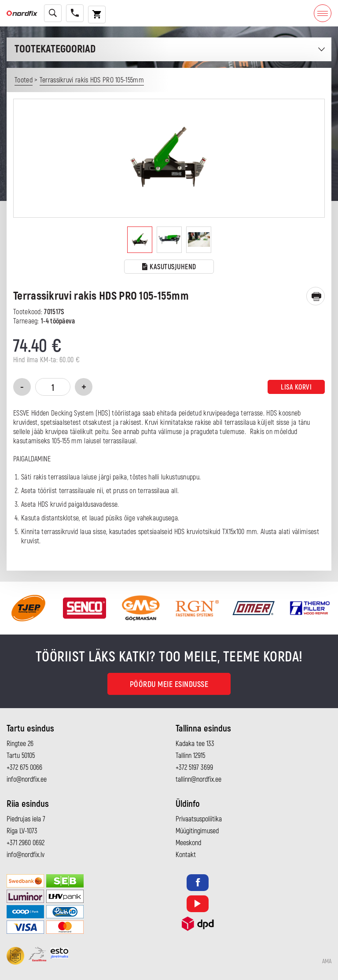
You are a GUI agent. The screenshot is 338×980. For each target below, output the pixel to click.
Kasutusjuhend (169, 267)
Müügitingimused (197, 831)
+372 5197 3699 (194, 768)
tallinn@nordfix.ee (198, 780)
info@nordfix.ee (27, 780)
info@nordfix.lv (26, 855)
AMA (327, 961)
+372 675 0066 (24, 768)
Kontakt (186, 855)
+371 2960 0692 (26, 843)
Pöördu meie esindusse (169, 685)
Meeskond (188, 843)
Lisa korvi (296, 387)
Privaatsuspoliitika (199, 819)
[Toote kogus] (53, 387)
